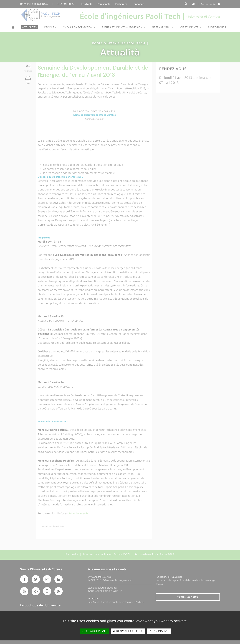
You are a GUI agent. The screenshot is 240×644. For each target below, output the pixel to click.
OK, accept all (94, 631)
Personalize (159, 631)
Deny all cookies (128, 631)
